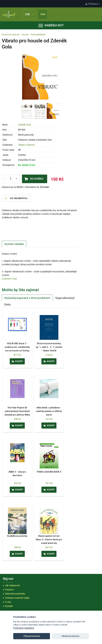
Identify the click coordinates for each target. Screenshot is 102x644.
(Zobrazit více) (9, 279)
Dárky (8, 304)
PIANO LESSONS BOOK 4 (49, 472)
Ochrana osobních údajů (17, 598)
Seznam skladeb (14, 244)
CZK (30, 14)
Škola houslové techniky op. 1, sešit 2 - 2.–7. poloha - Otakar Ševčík (49, 347)
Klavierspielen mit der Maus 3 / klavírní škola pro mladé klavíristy (49, 540)
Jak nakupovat (12, 585)
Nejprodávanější (65, 298)
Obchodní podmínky (15, 594)
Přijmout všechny (32, 636)
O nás (8, 602)
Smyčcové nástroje (11, 35)
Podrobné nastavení (24, 628)
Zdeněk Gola (24, 125)
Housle (25, 35)
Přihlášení (93, 4)
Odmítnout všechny (70, 636)
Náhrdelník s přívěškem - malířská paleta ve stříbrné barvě (49, 411)
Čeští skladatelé (38, 35)
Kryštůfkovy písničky (17, 536)
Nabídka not (51, 25)
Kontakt (9, 606)
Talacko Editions (26, 145)
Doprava (9, 590)
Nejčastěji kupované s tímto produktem (27, 298)
